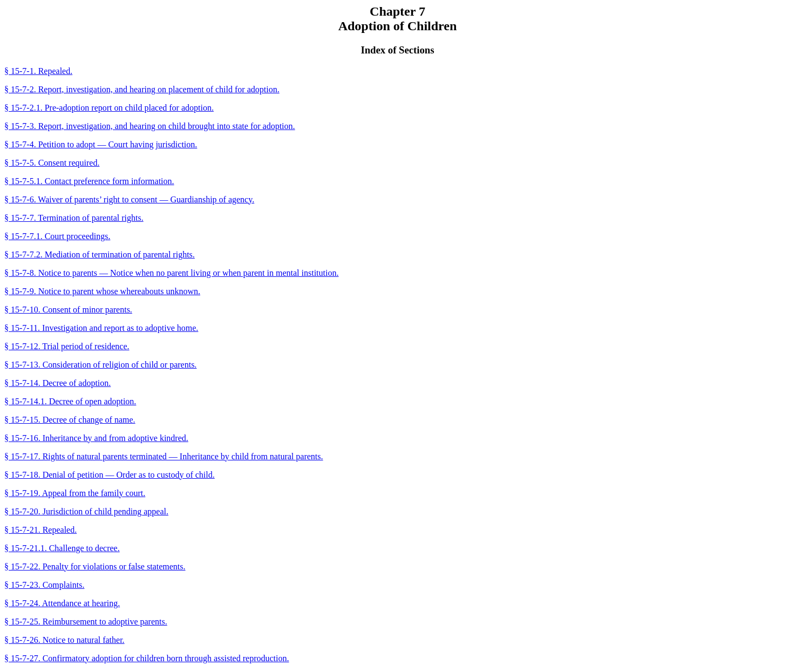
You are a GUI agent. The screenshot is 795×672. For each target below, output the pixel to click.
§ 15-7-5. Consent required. (52, 163)
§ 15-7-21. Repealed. (40, 530)
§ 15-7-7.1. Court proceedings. (57, 236)
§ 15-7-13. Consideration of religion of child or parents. (100, 365)
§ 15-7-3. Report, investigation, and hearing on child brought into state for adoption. (150, 126)
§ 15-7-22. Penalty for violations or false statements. (95, 566)
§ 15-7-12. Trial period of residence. (67, 346)
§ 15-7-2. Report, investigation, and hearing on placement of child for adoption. (142, 89)
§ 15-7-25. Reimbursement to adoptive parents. (86, 622)
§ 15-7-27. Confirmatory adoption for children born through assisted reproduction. (147, 658)
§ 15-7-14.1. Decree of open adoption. (70, 401)
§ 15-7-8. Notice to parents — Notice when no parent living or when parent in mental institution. (171, 273)
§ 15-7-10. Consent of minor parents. (68, 310)
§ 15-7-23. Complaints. (44, 585)
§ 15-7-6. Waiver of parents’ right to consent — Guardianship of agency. (129, 199)
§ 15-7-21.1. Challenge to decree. (62, 548)
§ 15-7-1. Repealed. (38, 71)
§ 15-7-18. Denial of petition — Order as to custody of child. (110, 475)
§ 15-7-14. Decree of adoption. (57, 383)
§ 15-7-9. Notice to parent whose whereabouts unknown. (102, 291)
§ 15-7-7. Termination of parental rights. (74, 218)
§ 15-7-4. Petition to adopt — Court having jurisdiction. (101, 144)
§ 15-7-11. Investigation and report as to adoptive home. (101, 328)
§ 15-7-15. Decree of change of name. (70, 420)
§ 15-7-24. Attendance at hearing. (62, 603)
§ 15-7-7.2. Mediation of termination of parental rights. (100, 254)
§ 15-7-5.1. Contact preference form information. (89, 181)
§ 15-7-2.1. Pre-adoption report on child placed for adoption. (109, 108)
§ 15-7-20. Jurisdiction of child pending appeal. (86, 511)
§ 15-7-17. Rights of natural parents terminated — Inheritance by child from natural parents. (164, 456)
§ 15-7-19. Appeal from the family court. (75, 493)
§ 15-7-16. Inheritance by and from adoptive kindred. (96, 438)
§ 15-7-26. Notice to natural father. (64, 640)
